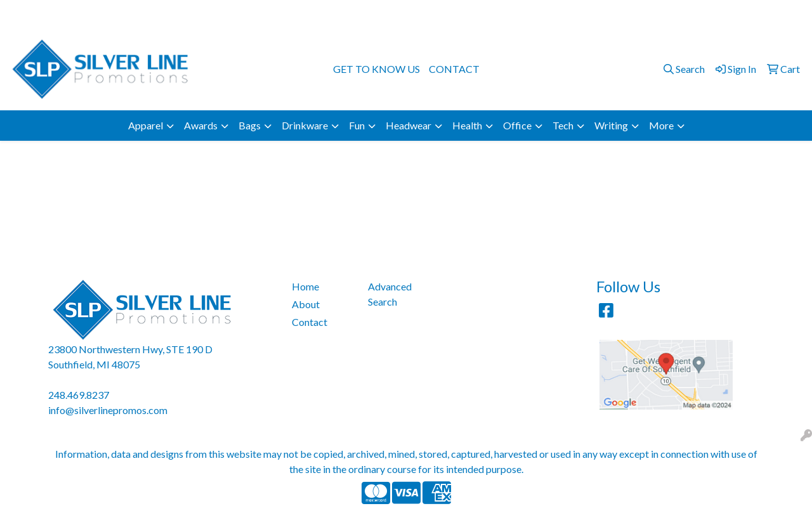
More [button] (661, 125)
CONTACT (454, 69)
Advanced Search (390, 294)
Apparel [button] (146, 125)
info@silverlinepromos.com (738, 14)
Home (305, 286)
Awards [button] (201, 125)
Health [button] (467, 125)
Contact (310, 322)
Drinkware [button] (305, 125)
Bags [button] (250, 125)
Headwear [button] (409, 125)
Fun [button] (357, 125)
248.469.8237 (640, 14)
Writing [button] (611, 125)
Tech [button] (563, 125)
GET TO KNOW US (377, 69)
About (306, 304)
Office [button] (517, 125)
